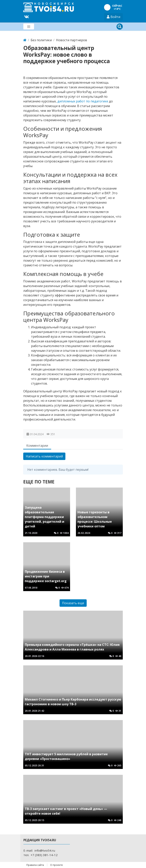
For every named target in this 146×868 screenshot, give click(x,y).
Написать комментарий (44, 456)
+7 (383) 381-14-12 (44, 855)
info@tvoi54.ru (45, 850)
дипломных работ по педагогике (83, 101)
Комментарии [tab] (37, 446)
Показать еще (73, 603)
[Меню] (29, 26)
